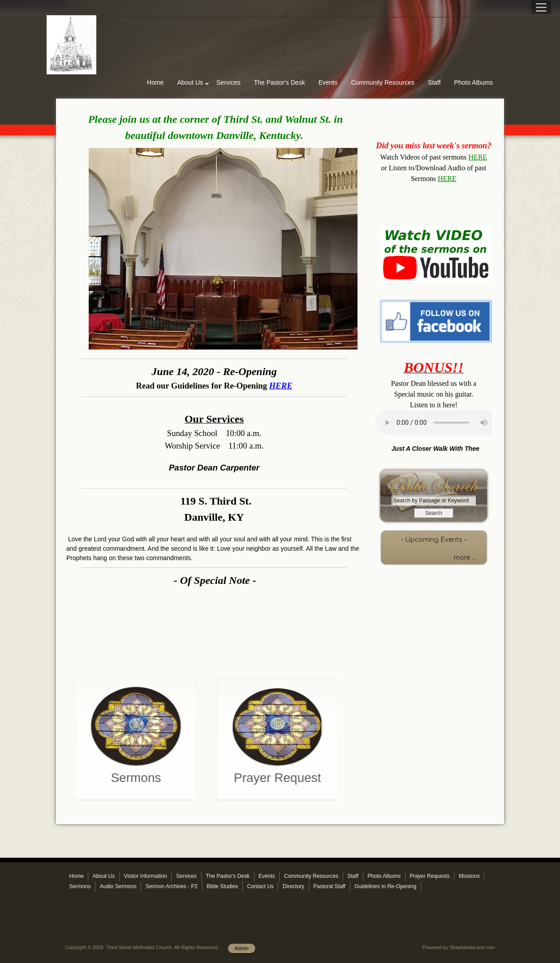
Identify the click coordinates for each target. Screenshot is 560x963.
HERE (478, 157)
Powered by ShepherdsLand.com (459, 947)
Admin (242, 948)
